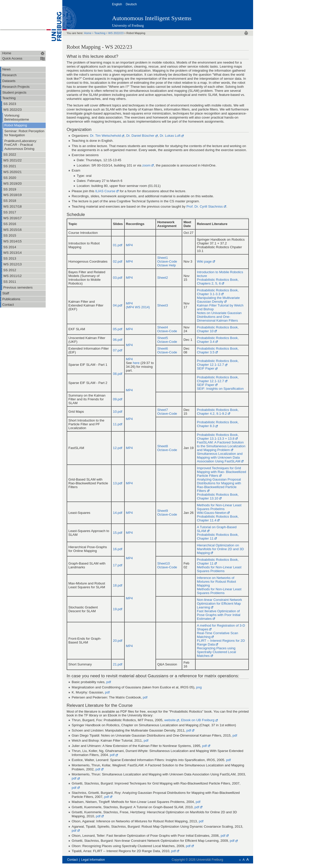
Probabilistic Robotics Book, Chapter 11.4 (218, 518)
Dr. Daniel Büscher (140, 136)
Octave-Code (167, 261)
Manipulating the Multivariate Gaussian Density (218, 300)
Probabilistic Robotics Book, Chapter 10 (218, 329)
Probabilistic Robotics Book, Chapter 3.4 (218, 340)
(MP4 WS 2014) (138, 307)
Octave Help (166, 265)
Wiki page (204, 261)
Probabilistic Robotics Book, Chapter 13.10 (218, 496)
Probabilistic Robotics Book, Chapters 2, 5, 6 (218, 282)
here (136, 363)
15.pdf (117, 533)
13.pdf (117, 483)
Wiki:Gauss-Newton (212, 513)
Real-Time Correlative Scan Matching (217, 635)
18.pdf (117, 585)
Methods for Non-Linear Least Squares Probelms (219, 507)
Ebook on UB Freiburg (198, 720)
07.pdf (117, 350)
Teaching (100, 33)
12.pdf (117, 448)
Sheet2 (163, 278)
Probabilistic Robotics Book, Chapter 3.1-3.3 (218, 292)
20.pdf (117, 641)
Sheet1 (163, 258)
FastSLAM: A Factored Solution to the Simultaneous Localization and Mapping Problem (221, 446)
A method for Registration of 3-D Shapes (221, 627)
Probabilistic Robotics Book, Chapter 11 (218, 537)
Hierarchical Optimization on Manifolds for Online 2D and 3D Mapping (220, 549)
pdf (109, 682)
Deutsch (132, 4)
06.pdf (117, 340)
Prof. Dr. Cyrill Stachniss (205, 206)
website (170, 720)
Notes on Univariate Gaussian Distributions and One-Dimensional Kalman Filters (219, 317)
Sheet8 (163, 446)
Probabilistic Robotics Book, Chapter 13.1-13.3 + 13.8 (218, 437)
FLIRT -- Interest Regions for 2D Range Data (221, 642)
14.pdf (117, 513)
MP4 (129, 245)
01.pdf (117, 245)
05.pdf (117, 329)
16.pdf (117, 549)
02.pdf (117, 261)
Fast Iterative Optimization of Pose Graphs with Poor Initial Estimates (219, 615)
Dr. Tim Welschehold (105, 136)
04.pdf (117, 305)
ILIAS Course (105, 191)
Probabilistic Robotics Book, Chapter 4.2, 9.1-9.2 (218, 412)
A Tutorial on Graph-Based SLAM (217, 529)
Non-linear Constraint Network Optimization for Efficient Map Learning (219, 604)
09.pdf (117, 399)
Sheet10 (164, 563)
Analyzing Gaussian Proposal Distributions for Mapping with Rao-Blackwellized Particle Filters (219, 485)
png (199, 687)
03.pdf (117, 278)
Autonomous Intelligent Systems (152, 18)
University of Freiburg (128, 26)
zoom (146, 165)
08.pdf (117, 374)
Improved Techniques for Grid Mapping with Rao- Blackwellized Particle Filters (221, 472)
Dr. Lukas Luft (170, 136)
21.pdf (117, 664)
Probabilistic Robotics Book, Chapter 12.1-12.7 (218, 363)
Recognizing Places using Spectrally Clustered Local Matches (216, 652)
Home (88, 33)
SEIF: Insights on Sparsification (220, 389)
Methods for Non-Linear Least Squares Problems (219, 569)
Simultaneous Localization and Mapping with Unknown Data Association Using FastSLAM (220, 457)
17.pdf (117, 565)
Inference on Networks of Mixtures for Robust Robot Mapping (216, 582)
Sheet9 (163, 511)
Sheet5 (163, 338)
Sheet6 (163, 348)
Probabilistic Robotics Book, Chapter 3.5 (218, 350)
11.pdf (117, 424)
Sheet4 (163, 327)
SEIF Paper (206, 368)
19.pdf (117, 609)
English (117, 4)
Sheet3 (163, 305)
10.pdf (117, 412)
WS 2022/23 (116, 33)
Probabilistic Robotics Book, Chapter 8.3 (218, 424)
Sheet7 (163, 410)
